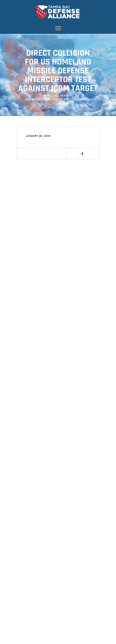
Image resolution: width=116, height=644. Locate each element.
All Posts (62, 96)
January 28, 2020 (38, 136)
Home (48, 96)
